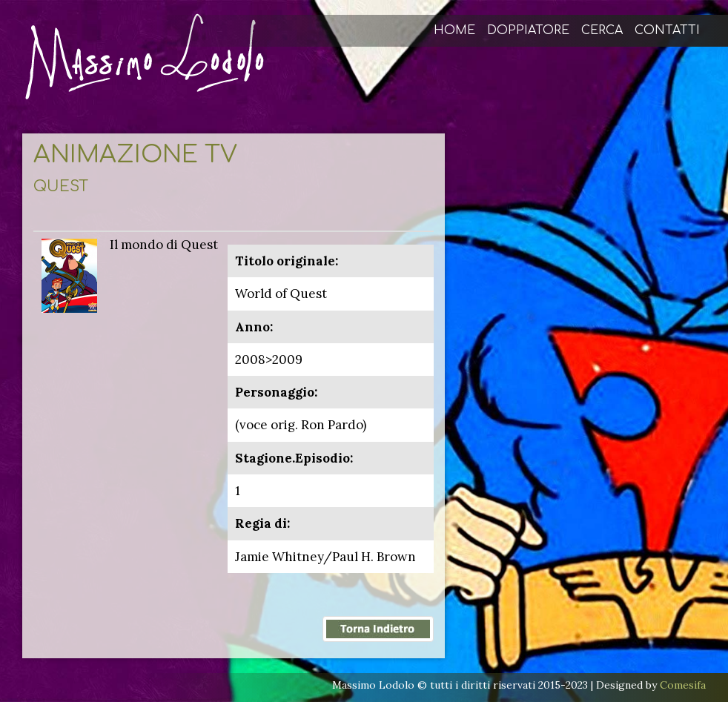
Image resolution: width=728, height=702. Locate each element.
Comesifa (683, 685)
